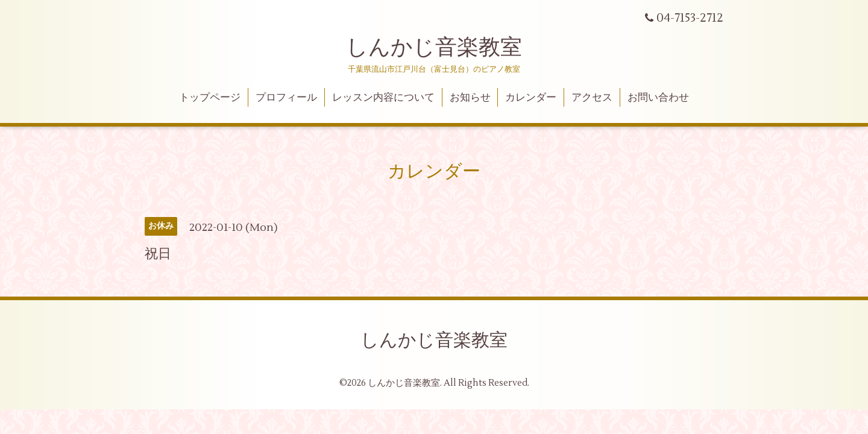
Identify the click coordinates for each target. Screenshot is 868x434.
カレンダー (531, 98)
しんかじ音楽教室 (434, 48)
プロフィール (286, 98)
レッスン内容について (383, 98)
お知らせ (470, 98)
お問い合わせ (658, 98)
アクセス (592, 98)
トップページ (210, 98)
